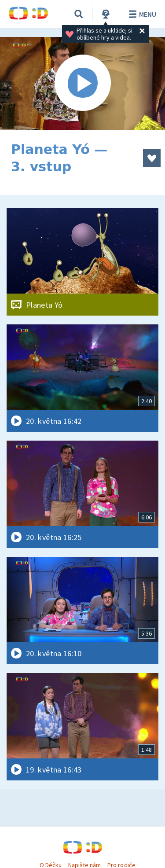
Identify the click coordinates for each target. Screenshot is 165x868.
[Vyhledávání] (79, 14)
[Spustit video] (82, 83)
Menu (141, 14)
